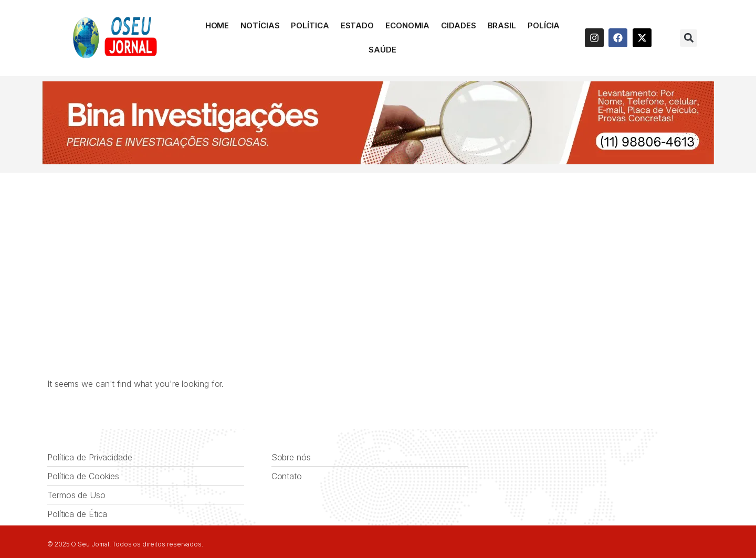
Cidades (458, 25)
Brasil (502, 25)
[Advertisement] (378, 251)
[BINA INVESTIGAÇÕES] (378, 161)
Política (310, 25)
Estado (357, 25)
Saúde (382, 50)
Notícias (260, 25)
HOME (217, 25)
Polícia (544, 25)
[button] (689, 38)
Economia (407, 25)
